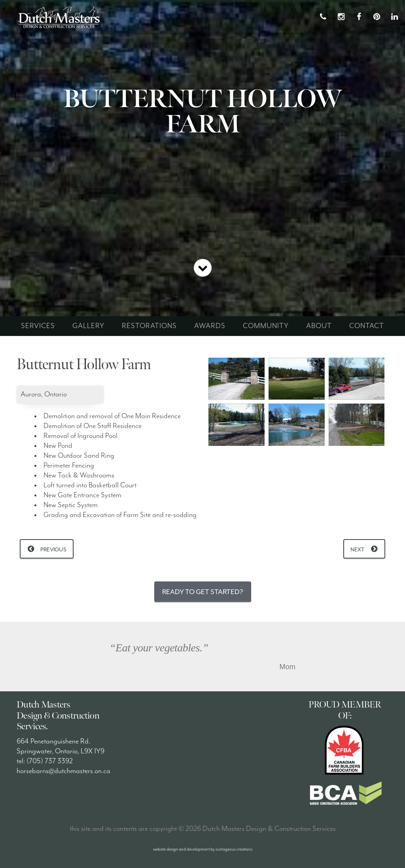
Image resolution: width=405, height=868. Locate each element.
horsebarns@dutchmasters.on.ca (63, 771)
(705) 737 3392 (50, 761)
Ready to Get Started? (203, 592)
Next (358, 550)
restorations (149, 326)
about (319, 326)
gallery (88, 326)
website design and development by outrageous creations (203, 849)
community (266, 326)
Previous (53, 550)
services (38, 326)
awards (210, 326)
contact (367, 326)
